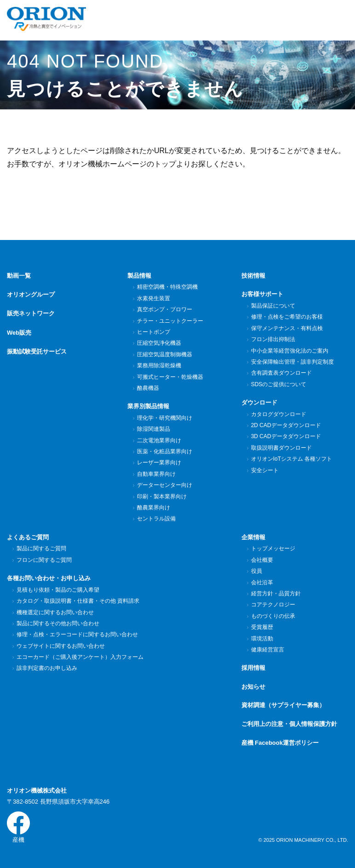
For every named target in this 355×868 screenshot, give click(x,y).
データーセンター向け (164, 485)
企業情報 (253, 537)
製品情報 (139, 276)
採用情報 (253, 668)
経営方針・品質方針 (276, 594)
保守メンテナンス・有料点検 (287, 328)
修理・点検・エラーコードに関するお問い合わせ (77, 634)
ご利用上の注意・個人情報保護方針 (289, 724)
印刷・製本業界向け (162, 497)
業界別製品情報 (148, 406)
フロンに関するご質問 (44, 560)
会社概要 (262, 560)
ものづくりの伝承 (273, 616)
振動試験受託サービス (37, 350)
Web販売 (19, 332)
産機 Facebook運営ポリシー (280, 743)
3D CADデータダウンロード (286, 436)
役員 (256, 571)
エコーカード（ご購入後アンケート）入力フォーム (80, 657)
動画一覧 (19, 276)
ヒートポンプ (153, 332)
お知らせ (253, 687)
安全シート (265, 470)
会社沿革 (262, 582)
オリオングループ (31, 294)
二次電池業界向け (159, 440)
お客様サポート (262, 294)
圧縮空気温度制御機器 (164, 354)
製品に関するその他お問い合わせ (58, 623)
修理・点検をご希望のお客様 (287, 317)
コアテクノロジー (273, 605)
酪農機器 (148, 388)
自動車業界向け (156, 474)
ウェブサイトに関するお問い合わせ (60, 646)
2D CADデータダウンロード (286, 425)
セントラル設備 (156, 519)
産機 (18, 827)
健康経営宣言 (267, 650)
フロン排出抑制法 (273, 339)
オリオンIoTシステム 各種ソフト (292, 459)
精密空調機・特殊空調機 (167, 287)
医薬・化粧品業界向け (164, 451)
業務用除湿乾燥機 (159, 365)
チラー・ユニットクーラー (170, 321)
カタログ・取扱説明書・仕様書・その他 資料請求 (78, 601)
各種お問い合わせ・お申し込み (49, 578)
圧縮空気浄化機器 (159, 343)
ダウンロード (259, 403)
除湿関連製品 (153, 429)
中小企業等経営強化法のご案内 (289, 351)
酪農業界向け (153, 508)
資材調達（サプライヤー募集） (283, 705)
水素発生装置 (153, 298)
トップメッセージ (273, 548)
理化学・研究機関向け (164, 418)
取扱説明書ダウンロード (281, 448)
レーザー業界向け (159, 463)
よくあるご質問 (28, 537)
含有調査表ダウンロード (281, 373)
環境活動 (262, 639)
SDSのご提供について (279, 384)
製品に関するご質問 (41, 548)
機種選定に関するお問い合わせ (55, 612)
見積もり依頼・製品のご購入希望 (58, 590)
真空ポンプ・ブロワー (164, 309)
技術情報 (253, 276)
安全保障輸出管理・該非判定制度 (292, 362)
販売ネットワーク (31, 313)
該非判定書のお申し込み (47, 668)
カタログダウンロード (278, 414)
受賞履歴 (262, 627)
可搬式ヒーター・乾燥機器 (170, 377)
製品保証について (273, 306)
